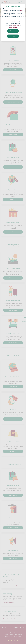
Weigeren (13, 36)
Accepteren (13, 31)
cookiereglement (13, 27)
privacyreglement (15, 26)
